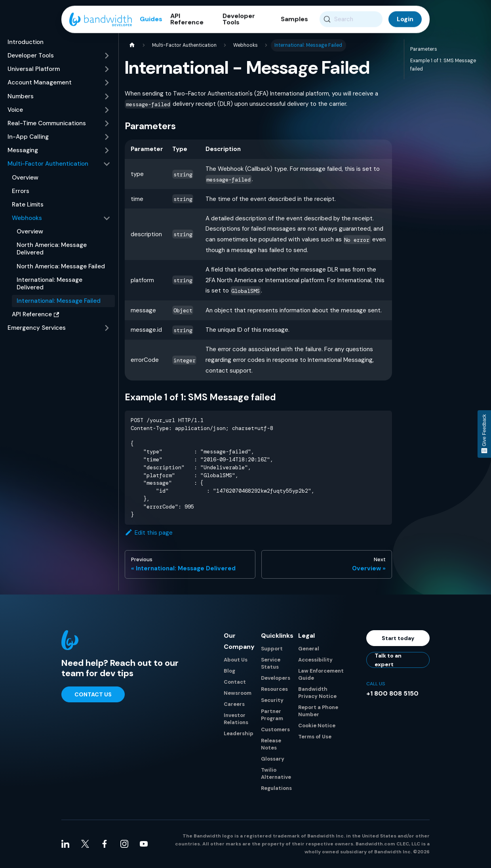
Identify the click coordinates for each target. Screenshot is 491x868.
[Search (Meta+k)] (351, 20)
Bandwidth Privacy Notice (317, 693)
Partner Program (272, 715)
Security (272, 701)
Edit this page (149, 533)
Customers (275, 730)
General (309, 649)
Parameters (424, 49)
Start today (398, 638)
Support (272, 649)
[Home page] (132, 45)
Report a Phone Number (318, 711)
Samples (294, 20)
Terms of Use (315, 737)
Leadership (239, 734)
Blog (229, 671)
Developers (276, 678)
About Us (236, 660)
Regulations (276, 789)
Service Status (271, 664)
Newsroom (238, 693)
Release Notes (271, 745)
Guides (151, 20)
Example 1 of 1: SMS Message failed (443, 65)
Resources (274, 689)
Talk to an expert (388, 660)
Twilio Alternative (276, 774)
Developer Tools (239, 20)
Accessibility (315, 660)
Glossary (273, 759)
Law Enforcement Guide (321, 675)
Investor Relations (236, 719)
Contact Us (93, 694)
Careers (234, 705)
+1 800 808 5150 (392, 694)
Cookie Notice (317, 726)
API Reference (187, 20)
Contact (235, 682)
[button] (59, 56)
